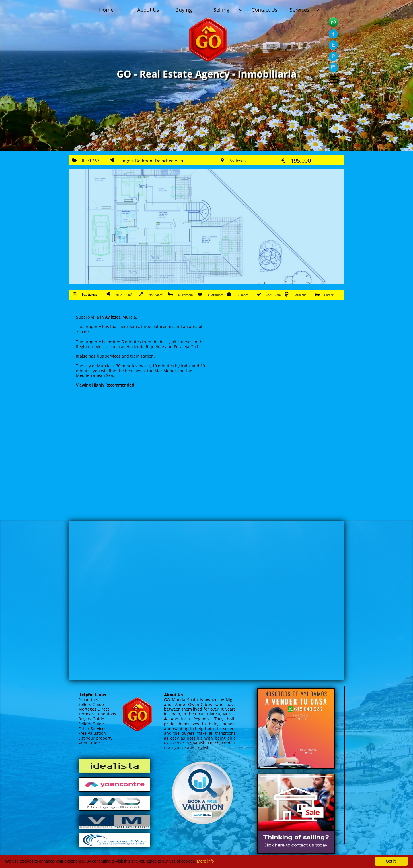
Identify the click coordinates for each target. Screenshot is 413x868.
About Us (173, 695)
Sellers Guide (91, 704)
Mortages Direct (94, 709)
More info (205, 861)
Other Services (92, 729)
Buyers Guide (91, 719)
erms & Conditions (98, 714)
